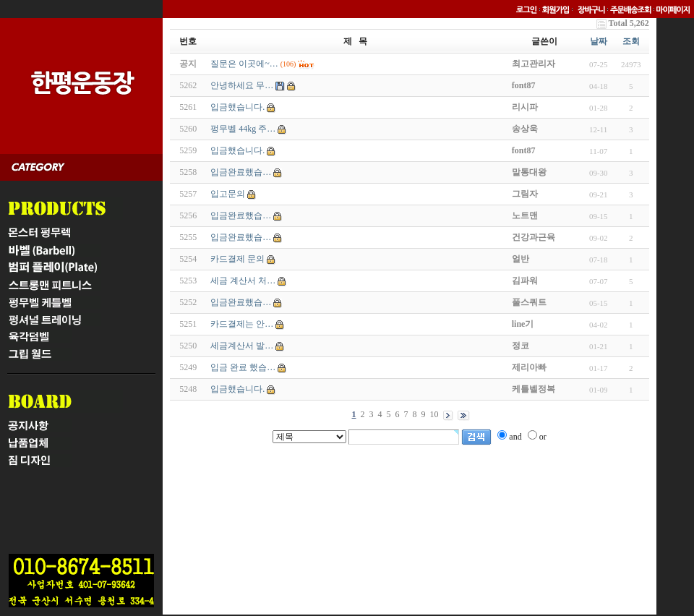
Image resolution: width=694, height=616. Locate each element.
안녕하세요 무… (242, 85)
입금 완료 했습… (243, 367)
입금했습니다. (237, 107)
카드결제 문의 (237, 259)
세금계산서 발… (242, 346)
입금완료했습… (241, 172)
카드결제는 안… (242, 324)
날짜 (599, 41)
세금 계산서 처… (243, 281)
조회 (631, 41)
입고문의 (228, 194)
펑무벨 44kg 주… (243, 129)
